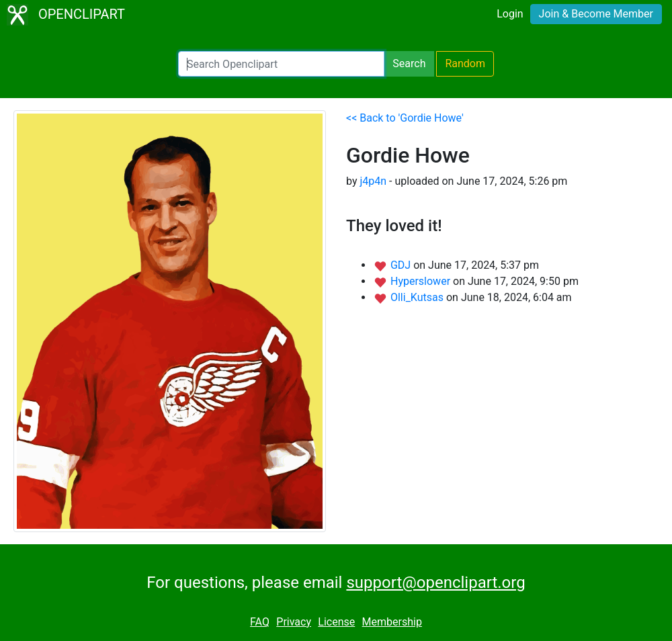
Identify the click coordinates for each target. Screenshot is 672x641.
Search (409, 63)
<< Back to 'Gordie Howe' (405, 118)
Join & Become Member (596, 14)
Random (465, 63)
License (336, 622)
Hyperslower (422, 281)
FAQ (260, 622)
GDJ (402, 265)
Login (510, 14)
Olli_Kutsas (418, 297)
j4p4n (373, 181)
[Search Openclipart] (281, 64)
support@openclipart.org (435, 583)
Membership (392, 622)
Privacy (294, 622)
